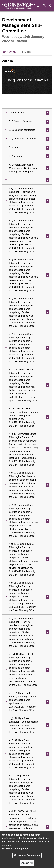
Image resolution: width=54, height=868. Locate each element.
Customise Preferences (27, 855)
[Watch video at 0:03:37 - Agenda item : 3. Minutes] (47, 148)
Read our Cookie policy (15, 849)
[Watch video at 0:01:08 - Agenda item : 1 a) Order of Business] (47, 122)
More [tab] (26, 52)
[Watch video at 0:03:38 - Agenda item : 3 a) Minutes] (47, 156)
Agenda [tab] (9, 52)
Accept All (27, 863)
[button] (38, 6)
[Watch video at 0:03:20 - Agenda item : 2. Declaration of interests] (47, 130)
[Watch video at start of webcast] (47, 113)
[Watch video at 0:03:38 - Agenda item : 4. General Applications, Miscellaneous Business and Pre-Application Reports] (47, 168)
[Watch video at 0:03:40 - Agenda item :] (47, 180)
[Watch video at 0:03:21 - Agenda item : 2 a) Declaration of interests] (47, 139)
